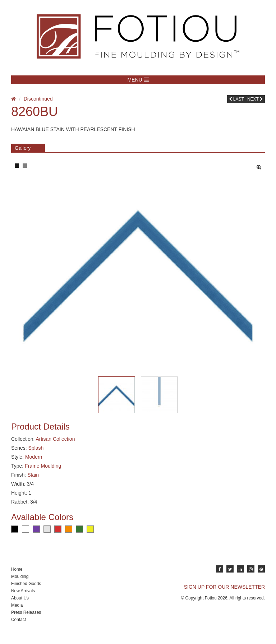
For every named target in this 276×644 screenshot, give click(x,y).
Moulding (20, 583)
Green (79, 536)
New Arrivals (23, 598)
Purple (36, 536)
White (26, 536)
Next (255, 99)
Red (58, 536)
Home (17, 576)
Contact (19, 626)
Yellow (90, 536)
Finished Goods (26, 590)
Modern (34, 464)
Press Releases (26, 619)
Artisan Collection (55, 446)
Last (236, 99)
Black (15, 536)
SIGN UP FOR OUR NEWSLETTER (224, 594)
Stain (33, 482)
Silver (47, 536)
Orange (69, 536)
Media (17, 612)
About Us (20, 605)
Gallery (23, 148)
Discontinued (38, 99)
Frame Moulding (43, 473)
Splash (36, 455)
